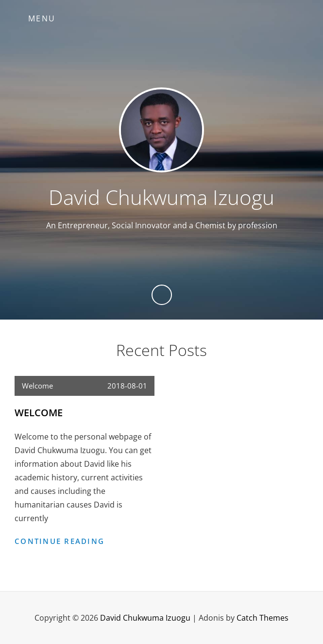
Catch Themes (263, 618)
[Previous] (162, 295)
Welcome (37, 386)
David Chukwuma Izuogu (161, 197)
